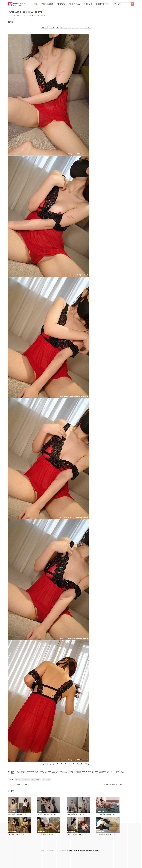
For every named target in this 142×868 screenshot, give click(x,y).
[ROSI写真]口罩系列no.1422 (115, 785)
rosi (44, 779)
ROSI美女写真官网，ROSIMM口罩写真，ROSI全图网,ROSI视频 (89, 772)
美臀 (32, 779)
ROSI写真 (19, 779)
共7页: (44, 27)
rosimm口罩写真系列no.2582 (81, 806)
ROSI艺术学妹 (102, 4)
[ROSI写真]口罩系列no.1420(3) (25, 12)
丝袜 (48, 779)
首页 (36, 4)
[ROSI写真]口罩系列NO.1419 (22, 785)
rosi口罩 (26, 779)
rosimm (38, 779)
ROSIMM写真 (75, 4)
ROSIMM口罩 (47, 4)
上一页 (52, 27)
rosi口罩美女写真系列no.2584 (51, 806)
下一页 (87, 27)
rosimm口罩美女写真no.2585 (22, 806)
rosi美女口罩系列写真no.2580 (110, 806)
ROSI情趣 (88, 4)
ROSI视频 (61, 4)
